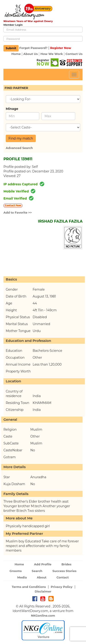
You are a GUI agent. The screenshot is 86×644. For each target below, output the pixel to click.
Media (22, 577)
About (42, 577)
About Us (31, 54)
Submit (11, 48)
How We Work (52, 54)
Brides (67, 564)
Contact (63, 577)
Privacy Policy (62, 587)
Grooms (16, 571)
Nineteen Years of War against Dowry (28, 21)
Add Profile (43, 564)
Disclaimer (43, 591)
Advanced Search (19, 148)
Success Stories (64, 571)
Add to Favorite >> (18, 212)
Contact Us (74, 54)
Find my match (21, 138)
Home (16, 54)
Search (37, 571)
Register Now (61, 48)
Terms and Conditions (29, 587)
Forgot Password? (33, 48)
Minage (12, 109)
